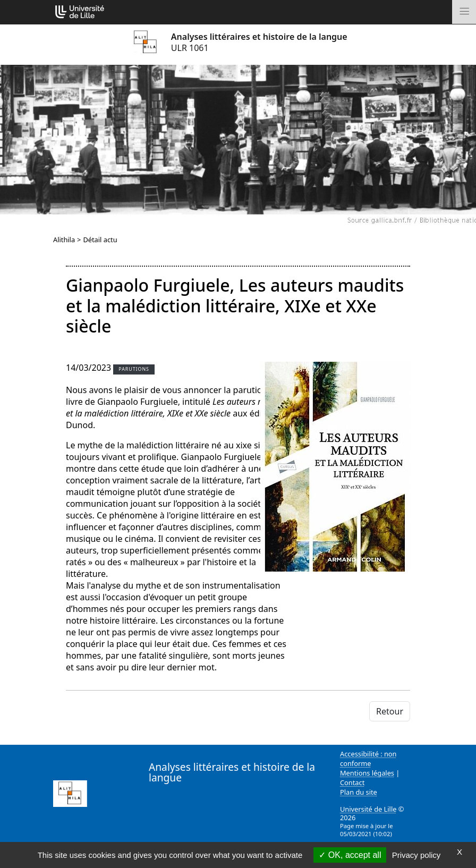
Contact (352, 782)
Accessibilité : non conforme (368, 759)
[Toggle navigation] (464, 12)
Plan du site (359, 792)
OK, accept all (350, 855)
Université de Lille (368, 809)
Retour (390, 711)
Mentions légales (367, 773)
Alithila (64, 240)
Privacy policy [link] (416, 855)
